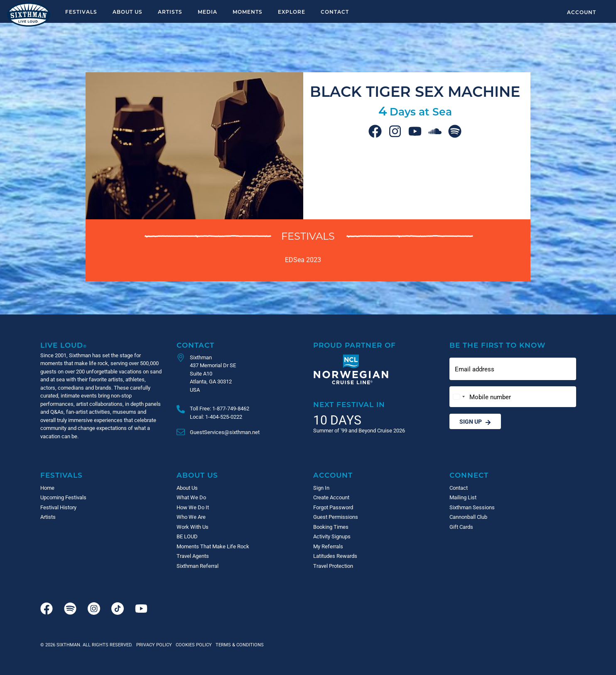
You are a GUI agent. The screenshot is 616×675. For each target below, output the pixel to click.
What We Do (191, 497)
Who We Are (191, 517)
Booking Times (331, 527)
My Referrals (328, 546)
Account (582, 12)
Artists (170, 12)
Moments (248, 12)
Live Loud (64, 345)
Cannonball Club (468, 517)
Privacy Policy (154, 644)
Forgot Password (333, 507)
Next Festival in (349, 404)
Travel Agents (193, 556)
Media (207, 12)
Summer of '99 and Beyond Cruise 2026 (359, 430)
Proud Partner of (355, 345)
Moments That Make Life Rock (213, 546)
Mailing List (463, 497)
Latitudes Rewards (335, 556)
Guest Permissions (336, 517)
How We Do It (193, 507)
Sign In (321, 488)
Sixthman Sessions (472, 507)
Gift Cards (461, 527)
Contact (335, 12)
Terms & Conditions (238, 644)
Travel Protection (333, 566)
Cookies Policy (193, 644)
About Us (128, 12)
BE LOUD (187, 536)
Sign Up (475, 421)
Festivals (81, 12)
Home (47, 488)
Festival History (58, 507)
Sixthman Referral (198, 566)
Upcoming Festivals (63, 497)
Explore (292, 12)
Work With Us (193, 527)
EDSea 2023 (303, 259)
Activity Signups (332, 536)
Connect (469, 475)
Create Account (331, 497)
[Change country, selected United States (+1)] (459, 397)
